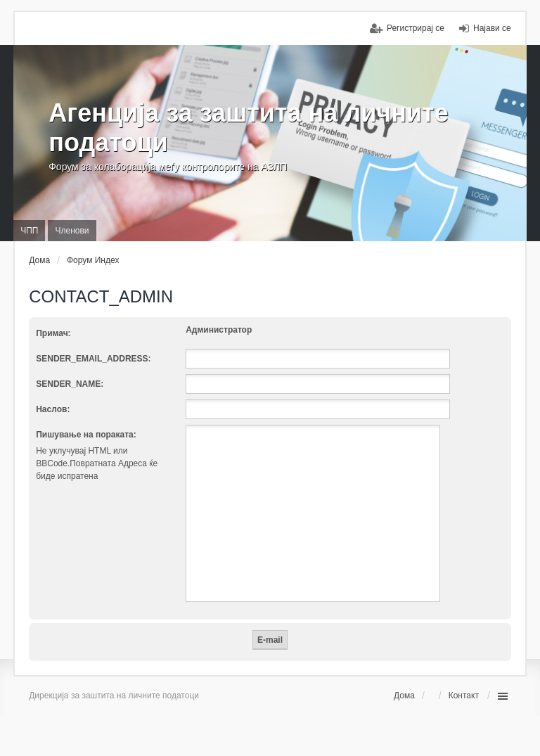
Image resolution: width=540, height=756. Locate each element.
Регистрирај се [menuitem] (416, 28)
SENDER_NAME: (70, 384)
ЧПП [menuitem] (29, 231)
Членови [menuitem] (72, 231)
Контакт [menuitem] (464, 696)
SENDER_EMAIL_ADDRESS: (93, 359)
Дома (404, 696)
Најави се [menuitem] (492, 28)
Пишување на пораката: (86, 435)
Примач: (53, 333)
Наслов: (53, 409)
